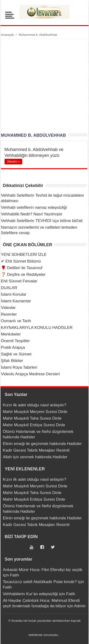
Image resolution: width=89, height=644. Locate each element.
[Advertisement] (44, 86)
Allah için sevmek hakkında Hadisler (35, 457)
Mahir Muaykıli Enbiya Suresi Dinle (34, 425)
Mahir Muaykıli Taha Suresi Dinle (32, 418)
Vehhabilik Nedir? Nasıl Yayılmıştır (32, 214)
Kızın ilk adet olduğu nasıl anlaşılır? (35, 405)
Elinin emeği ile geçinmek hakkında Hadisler (42, 444)
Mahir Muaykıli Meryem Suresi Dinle (35, 412)
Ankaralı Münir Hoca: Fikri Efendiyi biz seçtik (43, 570)
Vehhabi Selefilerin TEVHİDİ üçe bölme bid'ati (42, 221)
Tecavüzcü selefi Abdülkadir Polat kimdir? (40, 582)
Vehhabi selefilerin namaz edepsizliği (34, 207)
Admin (80, 606)
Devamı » (13, 162)
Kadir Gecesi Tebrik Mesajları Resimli (36, 450)
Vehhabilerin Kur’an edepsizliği (30, 594)
